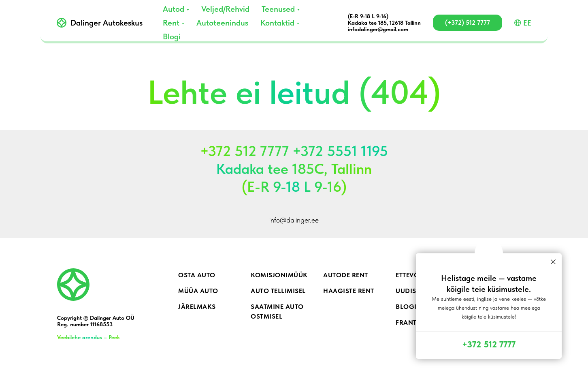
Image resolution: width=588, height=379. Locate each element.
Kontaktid (277, 23)
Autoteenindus (222, 23)
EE (523, 23)
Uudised (410, 291)
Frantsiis (412, 322)
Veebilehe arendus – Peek (88, 337)
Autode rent (346, 275)
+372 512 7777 (489, 344)
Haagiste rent (349, 291)
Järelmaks (197, 307)
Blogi (172, 36)
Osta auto (197, 275)
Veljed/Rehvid (225, 9)
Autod (174, 9)
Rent (171, 23)
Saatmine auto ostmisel (277, 312)
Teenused (278, 9)
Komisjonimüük (279, 275)
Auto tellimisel (278, 291)
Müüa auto (198, 291)
